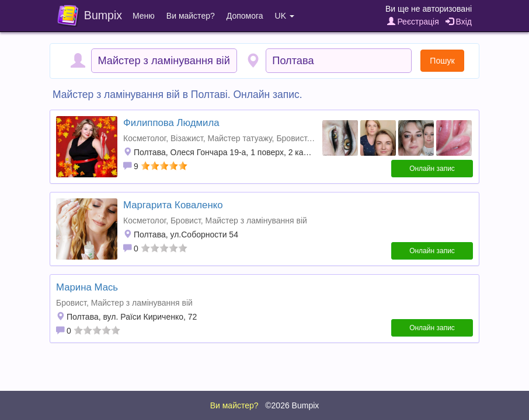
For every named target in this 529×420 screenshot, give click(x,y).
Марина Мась (87, 287)
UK (285, 16)
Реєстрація (413, 22)
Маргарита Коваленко (173, 205)
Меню (144, 16)
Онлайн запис (432, 169)
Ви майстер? (191, 16)
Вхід (459, 22)
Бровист (291, 138)
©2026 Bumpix (292, 405)
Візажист (187, 138)
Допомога (245, 16)
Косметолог (145, 138)
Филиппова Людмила (171, 123)
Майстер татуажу (239, 138)
